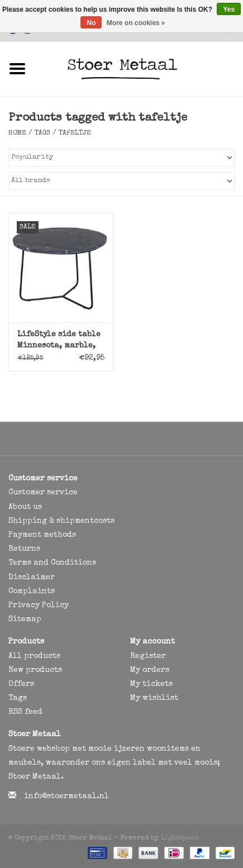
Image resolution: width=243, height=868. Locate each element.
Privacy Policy (39, 605)
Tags (42, 133)
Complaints (32, 592)
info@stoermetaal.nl (66, 797)
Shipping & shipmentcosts (61, 521)
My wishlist (154, 698)
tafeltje (75, 133)
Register (148, 656)
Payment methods (42, 535)
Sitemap (25, 619)
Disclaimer (32, 578)
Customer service (43, 493)
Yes (229, 9)
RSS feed (25, 712)
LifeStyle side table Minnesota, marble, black (59, 341)
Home (17, 133)
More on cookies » (136, 23)
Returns (24, 549)
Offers (21, 684)
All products (34, 656)
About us (25, 507)
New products (35, 670)
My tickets (151, 684)
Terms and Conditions (52, 563)
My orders (150, 670)
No (91, 23)
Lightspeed (180, 838)
